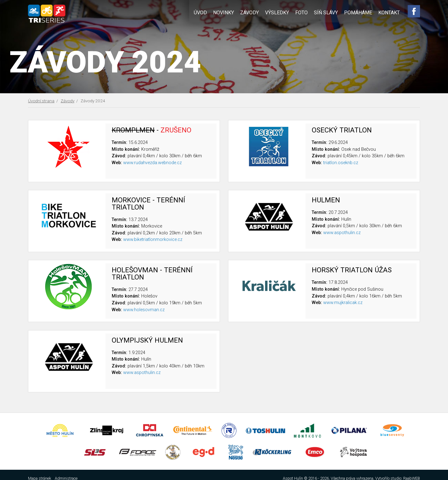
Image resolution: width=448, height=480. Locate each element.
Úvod (202, 12)
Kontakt (391, 12)
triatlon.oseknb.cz (341, 162)
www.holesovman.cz (144, 309)
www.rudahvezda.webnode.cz (152, 162)
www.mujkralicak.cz (343, 302)
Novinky (225, 12)
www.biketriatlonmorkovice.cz (153, 240)
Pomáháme (360, 12)
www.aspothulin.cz (342, 232)
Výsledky (279, 12)
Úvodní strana (41, 101)
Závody (251, 12)
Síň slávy (327, 12)
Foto (303, 12)
